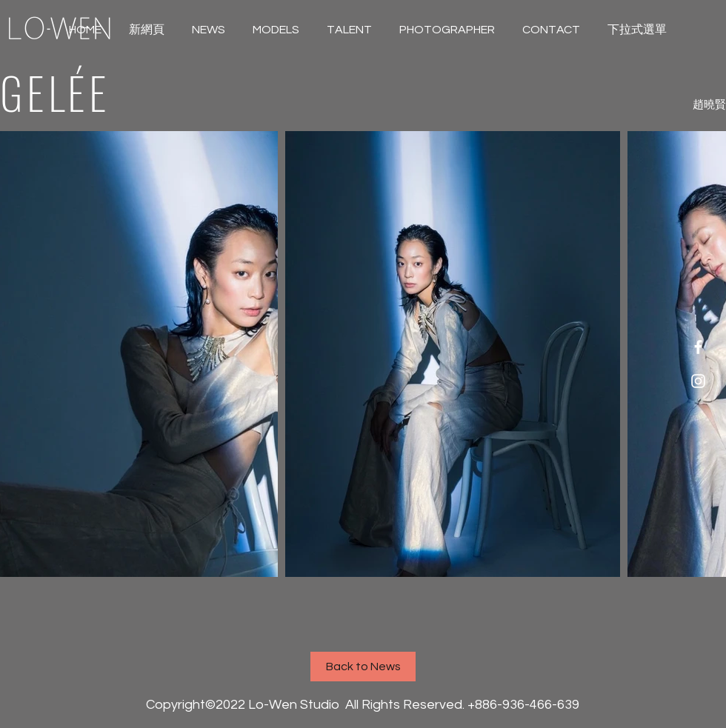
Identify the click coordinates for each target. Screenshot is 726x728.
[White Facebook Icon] (698, 347)
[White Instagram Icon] (698, 381)
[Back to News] (363, 667)
